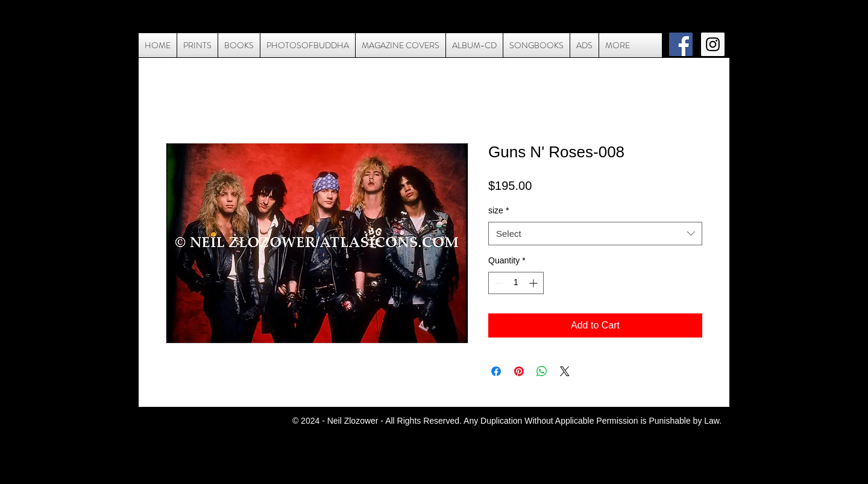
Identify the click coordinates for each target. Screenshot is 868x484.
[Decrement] (498, 283)
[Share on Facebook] (496, 371)
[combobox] (595, 234)
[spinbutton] (516, 283)
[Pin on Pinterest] (519, 371)
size (498, 210)
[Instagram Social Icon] (713, 44)
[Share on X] (565, 371)
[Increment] (534, 283)
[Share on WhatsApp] (542, 371)
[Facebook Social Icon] (681, 44)
